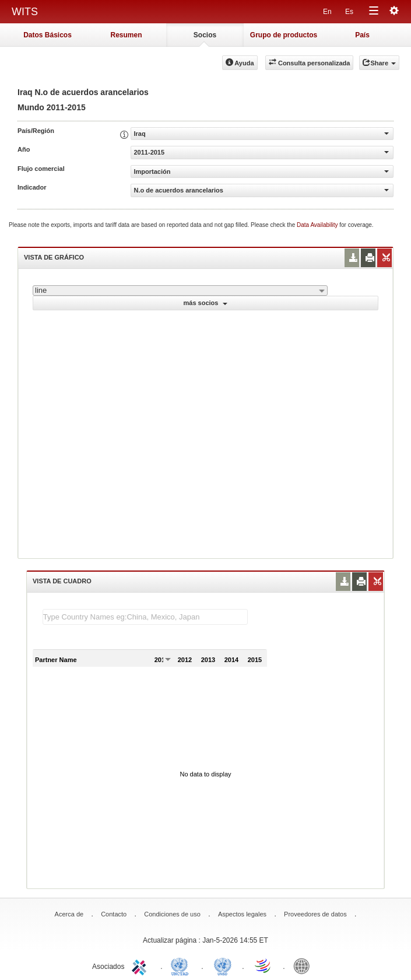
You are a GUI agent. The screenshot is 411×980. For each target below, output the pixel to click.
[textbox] (145, 617)
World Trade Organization (264, 965)
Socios (205, 35)
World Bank (304, 965)
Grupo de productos (284, 35)
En (327, 12)
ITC (141, 965)
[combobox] (180, 290)
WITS (25, 12)
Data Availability (318, 225)
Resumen (126, 35)
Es (349, 12)
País (362, 35)
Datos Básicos (48, 35)
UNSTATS (223, 965)
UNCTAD (182, 965)
